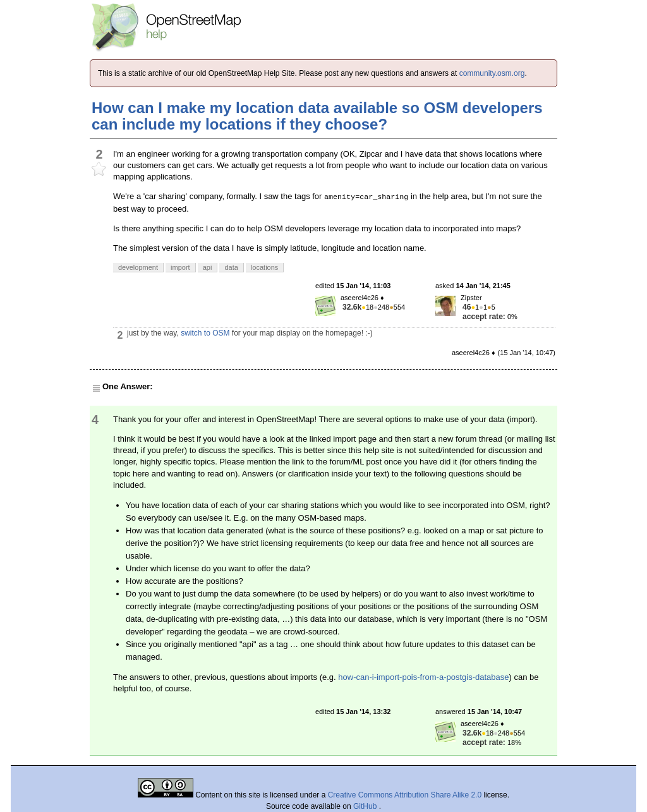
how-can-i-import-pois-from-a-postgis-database (423, 677)
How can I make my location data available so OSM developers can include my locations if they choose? (317, 116)
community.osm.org (492, 73)
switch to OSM (205, 333)
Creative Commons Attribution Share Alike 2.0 (405, 795)
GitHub (366, 806)
